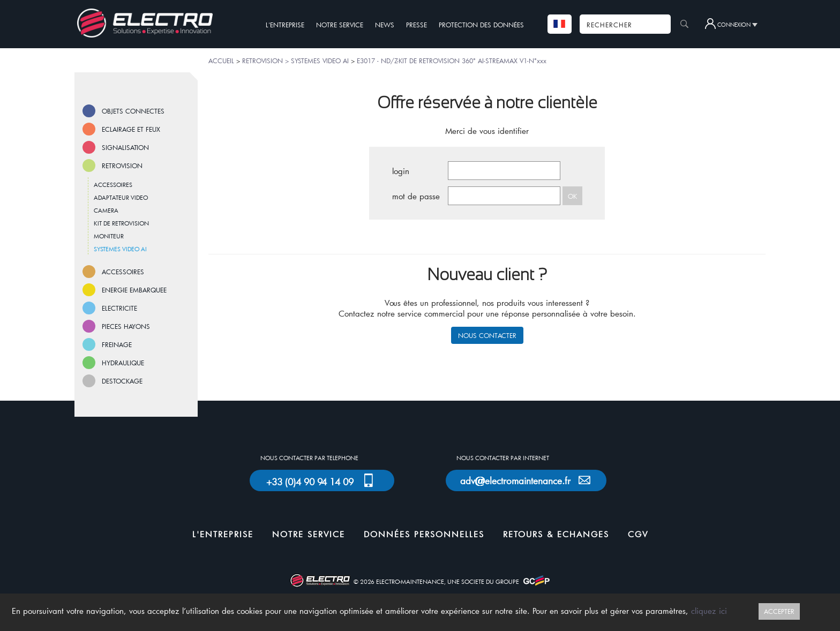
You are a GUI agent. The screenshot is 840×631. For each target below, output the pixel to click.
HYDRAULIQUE (123, 363)
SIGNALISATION (125, 147)
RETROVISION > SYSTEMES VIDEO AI (295, 61)
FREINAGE (117, 344)
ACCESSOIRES (113, 185)
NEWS (385, 25)
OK (572, 196)
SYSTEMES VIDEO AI (120, 249)
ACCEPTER (779, 611)
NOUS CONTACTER (487, 335)
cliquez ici (709, 611)
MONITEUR (109, 236)
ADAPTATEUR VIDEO (121, 197)
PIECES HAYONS (126, 326)
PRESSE (417, 25)
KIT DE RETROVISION (121, 223)
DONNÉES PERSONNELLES (424, 534)
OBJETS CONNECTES (133, 111)
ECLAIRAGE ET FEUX (131, 129)
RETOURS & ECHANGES (556, 534)
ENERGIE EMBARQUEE (134, 290)
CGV (638, 534)
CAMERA (106, 210)
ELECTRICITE (119, 308)
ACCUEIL (221, 61)
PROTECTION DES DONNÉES (481, 25)
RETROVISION (122, 166)
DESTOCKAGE (122, 381)
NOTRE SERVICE (340, 25)
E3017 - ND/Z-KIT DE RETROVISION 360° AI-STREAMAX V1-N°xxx (452, 61)
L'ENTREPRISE (285, 25)
